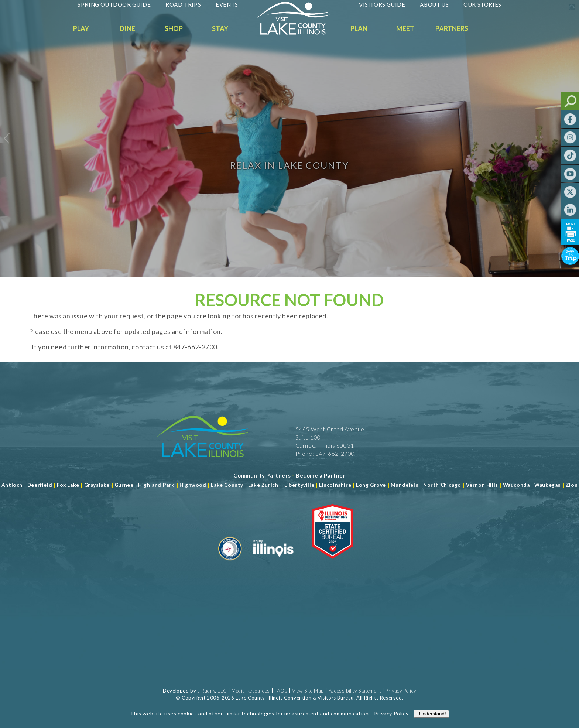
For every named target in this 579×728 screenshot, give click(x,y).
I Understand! (431, 720)
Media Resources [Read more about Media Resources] (251, 691)
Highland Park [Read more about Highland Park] (156, 485)
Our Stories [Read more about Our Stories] (482, 4)
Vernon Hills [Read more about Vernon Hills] (482, 485)
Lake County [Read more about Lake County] (227, 485)
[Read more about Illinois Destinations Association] (333, 563)
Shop (174, 28)
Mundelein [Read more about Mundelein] (405, 485)
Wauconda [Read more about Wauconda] (516, 485)
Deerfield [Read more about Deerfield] (40, 485)
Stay (220, 28)
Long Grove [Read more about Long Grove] (371, 485)
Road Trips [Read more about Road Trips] (183, 4)
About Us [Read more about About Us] (434, 4)
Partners (452, 28)
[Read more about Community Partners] (262, 475)
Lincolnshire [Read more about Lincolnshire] (335, 485)
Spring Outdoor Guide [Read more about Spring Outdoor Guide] (114, 4)
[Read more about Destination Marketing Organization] (230, 563)
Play (81, 28)
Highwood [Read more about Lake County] (193, 485)
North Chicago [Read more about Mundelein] (442, 485)
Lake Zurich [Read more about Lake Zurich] (263, 485)
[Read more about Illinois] (273, 563)
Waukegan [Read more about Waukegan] (548, 485)
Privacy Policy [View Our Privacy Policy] (401, 691)
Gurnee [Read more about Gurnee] (124, 485)
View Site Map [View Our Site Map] (308, 691)
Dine (127, 28)
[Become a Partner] (321, 475)
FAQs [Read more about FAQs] (281, 691)
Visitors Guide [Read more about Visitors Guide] (382, 4)
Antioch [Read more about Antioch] (12, 485)
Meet (405, 28)
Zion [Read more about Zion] (572, 485)
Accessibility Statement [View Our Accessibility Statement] (355, 691)
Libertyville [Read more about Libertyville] (299, 485)
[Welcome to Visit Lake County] (298, 33)
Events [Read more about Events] (227, 4)
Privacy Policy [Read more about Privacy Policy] (391, 720)
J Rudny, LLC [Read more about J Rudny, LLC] (212, 691)
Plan (359, 28)
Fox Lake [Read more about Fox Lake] (68, 485)
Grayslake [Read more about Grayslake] (97, 485)
